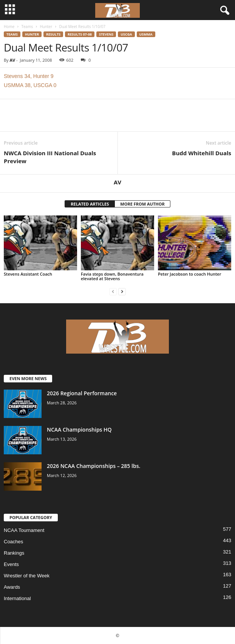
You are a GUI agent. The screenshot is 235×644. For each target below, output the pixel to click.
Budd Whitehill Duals (202, 153)
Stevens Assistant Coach (28, 274)
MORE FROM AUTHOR (142, 204)
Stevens (106, 34)
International (17, 598)
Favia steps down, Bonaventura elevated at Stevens (112, 276)
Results (53, 34)
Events (11, 564)
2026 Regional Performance (82, 393)
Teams (27, 27)
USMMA (146, 34)
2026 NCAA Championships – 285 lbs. (94, 466)
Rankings (14, 553)
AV (12, 60)
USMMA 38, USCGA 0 (30, 85)
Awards (12, 587)
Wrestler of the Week (27, 576)
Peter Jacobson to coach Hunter (189, 274)
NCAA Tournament (24, 530)
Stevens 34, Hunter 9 (29, 76)
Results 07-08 (80, 34)
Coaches (13, 542)
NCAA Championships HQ (79, 430)
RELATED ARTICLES (90, 204)
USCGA (126, 34)
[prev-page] (113, 291)
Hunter (46, 27)
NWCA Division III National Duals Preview (50, 157)
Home (9, 27)
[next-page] (122, 291)
